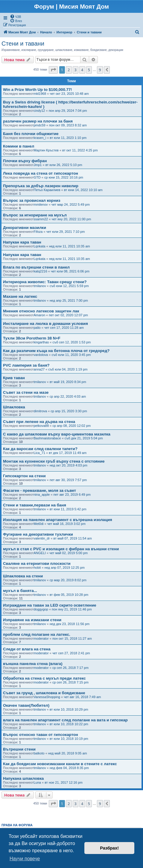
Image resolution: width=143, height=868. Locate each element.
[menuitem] (15, 16)
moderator (41, 638)
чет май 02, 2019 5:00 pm (69, 553)
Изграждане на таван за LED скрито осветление (50, 605)
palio (37, 328)
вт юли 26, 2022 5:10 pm (64, 165)
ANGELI (40, 553)
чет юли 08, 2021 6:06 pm (70, 271)
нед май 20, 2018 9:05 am (68, 753)
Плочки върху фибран (25, 161)
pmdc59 (40, 125)
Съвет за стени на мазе (26, 392)
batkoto (39, 753)
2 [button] (69, 70)
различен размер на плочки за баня (38, 121)
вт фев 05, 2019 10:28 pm (69, 595)
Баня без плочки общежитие (31, 134)
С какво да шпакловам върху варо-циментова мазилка (57, 434)
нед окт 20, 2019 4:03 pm (69, 465)
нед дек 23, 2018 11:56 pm (70, 624)
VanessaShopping (47, 697)
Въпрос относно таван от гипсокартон (41, 735)
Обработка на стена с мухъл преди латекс (44, 678)
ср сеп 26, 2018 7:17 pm (70, 668)
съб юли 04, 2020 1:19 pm (68, 369)
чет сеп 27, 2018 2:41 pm (71, 653)
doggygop (41, 609)
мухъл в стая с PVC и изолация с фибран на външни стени (61, 549)
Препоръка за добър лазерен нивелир (41, 186)
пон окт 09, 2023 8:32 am (68, 125)
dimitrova (41, 411)
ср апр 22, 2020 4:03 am (68, 396)
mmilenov (41, 204)
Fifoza (38, 232)
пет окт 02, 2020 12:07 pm (68, 315)
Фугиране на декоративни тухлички (38, 534)
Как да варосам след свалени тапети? (40, 449)
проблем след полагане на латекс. (37, 634)
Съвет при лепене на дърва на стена (39, 422)
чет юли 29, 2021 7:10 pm (66, 232)
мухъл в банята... (20, 591)
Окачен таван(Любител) (26, 705)
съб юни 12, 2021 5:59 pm (69, 286)
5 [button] (89, 70)
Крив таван (14, 378)
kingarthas (41, 342)
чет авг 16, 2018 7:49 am (82, 697)
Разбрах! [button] (109, 848)
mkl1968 (40, 94)
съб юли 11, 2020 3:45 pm (71, 355)
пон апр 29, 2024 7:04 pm (68, 111)
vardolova (41, 355)
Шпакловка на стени (23, 576)
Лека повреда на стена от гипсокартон (41, 173)
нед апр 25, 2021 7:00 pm (69, 300)
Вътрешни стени (19, 749)
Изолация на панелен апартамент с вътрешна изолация (58, 520)
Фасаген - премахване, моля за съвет (39, 490)
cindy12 (39, 111)
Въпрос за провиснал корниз (32, 200)
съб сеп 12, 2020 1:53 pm (72, 342)
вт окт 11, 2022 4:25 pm (80, 150)
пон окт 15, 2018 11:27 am (72, 638)
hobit (37, 568)
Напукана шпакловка (23, 778)
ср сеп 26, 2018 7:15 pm (70, 682)
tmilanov (40, 286)
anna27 (39, 369)
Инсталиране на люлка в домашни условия (45, 324)
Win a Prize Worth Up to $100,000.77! (38, 90)
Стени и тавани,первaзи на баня (35, 505)
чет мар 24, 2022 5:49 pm (71, 204)
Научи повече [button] (25, 859)
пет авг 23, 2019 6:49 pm (72, 495)
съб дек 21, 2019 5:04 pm (84, 438)
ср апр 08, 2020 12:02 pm (72, 426)
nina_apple (42, 495)
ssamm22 (41, 219)
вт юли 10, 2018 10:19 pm (69, 739)
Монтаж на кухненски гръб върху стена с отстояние (54, 461)
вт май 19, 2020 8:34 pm (68, 382)
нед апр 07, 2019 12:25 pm (65, 568)
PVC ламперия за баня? (26, 365)
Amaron (40, 315)
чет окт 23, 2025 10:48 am (69, 94)
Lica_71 (40, 453)
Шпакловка (14, 407)
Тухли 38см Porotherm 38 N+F (32, 338)
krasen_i (40, 138)
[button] (53, 70)
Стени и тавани (23, 44)
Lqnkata (40, 246)
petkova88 (41, 426)
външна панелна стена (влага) (33, 664)
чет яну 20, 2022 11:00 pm (71, 219)
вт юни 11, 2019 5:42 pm (68, 509)
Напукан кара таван (22, 242)
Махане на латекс (20, 296)
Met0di (39, 524)
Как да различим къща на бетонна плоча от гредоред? (56, 351)
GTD (37, 177)
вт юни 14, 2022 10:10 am (83, 190)
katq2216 (41, 271)
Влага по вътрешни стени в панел (36, 267)
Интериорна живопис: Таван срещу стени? (45, 282)
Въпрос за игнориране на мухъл (35, 215)
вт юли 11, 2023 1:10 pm (68, 138)
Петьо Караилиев (47, 190)
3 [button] (76, 70)
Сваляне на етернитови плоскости (37, 564)
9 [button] (100, 70)
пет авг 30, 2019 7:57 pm (68, 480)
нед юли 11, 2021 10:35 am (70, 246)
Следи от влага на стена (27, 649)
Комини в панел (19, 146)
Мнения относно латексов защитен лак (41, 311)
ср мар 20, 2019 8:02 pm (68, 580)
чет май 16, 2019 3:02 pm (66, 524)
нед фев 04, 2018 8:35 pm (69, 768)
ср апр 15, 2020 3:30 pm (69, 411)
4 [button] (82, 70)
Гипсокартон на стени (24, 476)
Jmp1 (38, 165)
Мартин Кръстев (46, 150)
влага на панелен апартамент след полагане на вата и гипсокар (65, 720)
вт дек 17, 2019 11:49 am (68, 453)
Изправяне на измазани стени (32, 620)
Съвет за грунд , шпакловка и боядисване (44, 693)
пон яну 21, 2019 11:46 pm (72, 609)
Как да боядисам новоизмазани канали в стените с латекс (60, 764)
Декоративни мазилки (25, 228)
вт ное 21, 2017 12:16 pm (64, 782)
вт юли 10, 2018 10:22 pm (69, 724)
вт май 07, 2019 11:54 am (73, 538)
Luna (37, 782)
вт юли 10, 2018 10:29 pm (69, 709)
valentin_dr (42, 538)
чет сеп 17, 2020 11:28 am (64, 328)
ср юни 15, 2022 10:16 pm (64, 177)
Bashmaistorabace (47, 438)
